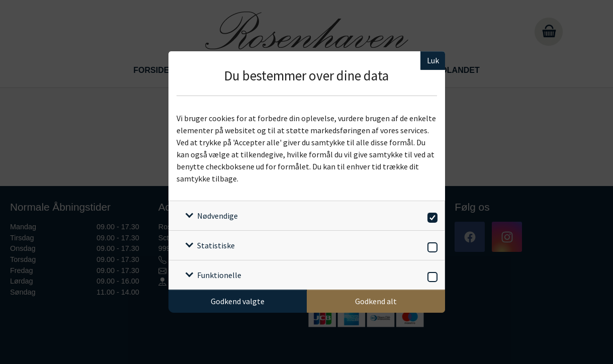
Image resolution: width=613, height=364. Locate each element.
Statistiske (216, 245)
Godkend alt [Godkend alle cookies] (376, 301)
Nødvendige (217, 216)
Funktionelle (219, 275)
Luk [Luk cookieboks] (433, 60)
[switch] (431, 216)
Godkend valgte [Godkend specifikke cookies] (238, 301)
